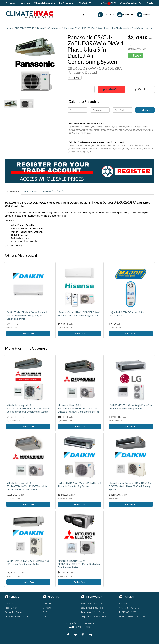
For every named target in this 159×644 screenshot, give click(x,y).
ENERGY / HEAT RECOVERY (133, 616)
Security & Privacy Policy (92, 608)
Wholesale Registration (45, 3)
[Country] (100, 110)
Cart (108, 3)
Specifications (31, 191)
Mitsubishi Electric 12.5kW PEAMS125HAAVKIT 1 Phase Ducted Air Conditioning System (79, 564)
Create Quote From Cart (132, 3)
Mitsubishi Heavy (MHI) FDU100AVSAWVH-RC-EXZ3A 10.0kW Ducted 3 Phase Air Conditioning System (78, 408)
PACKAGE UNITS (127, 612)
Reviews (53, 191)
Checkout (151, 3)
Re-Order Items (66, 3)
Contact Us (48, 616)
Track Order (11, 608)
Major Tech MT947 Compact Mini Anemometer (126, 314)
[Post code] (122, 110)
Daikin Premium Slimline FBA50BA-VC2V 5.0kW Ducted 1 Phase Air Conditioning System (130, 486)
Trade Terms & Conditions (17, 616)
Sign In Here (25, 3)
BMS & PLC (124, 603)
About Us (47, 603)
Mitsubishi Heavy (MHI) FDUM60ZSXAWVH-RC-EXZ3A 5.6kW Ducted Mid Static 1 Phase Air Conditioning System (27, 486)
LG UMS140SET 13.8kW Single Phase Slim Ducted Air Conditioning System (131, 407)
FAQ (45, 612)
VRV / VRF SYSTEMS (129, 608)
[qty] (77, 110)
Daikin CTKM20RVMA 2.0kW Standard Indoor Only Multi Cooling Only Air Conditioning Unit (27, 315)
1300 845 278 (84, 3)
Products (10, 3)
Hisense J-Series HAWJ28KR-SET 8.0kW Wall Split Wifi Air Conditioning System (78, 314)
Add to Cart (111, 89)
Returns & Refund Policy (92, 612)
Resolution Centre (14, 612)
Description (13, 191)
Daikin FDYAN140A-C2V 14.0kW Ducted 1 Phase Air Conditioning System (28, 562)
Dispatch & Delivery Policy (93, 616)
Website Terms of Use (91, 603)
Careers (47, 608)
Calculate (145, 110)
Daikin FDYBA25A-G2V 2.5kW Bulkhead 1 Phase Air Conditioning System (79, 485)
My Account (11, 603)
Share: (75, 78)
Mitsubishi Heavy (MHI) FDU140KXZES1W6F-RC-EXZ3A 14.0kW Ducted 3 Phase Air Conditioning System (28, 408)
